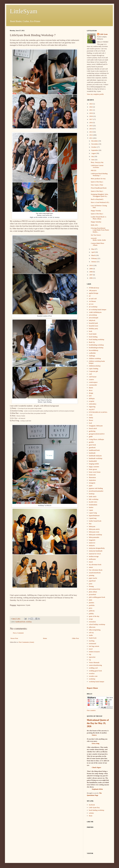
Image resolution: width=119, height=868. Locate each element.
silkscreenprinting (95, 630)
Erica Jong (96, 743)
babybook (92, 320)
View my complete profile (95, 94)
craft (90, 374)
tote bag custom (94, 646)
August (94, 153)
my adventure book (95, 565)
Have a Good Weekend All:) (100, 202)
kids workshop (94, 499)
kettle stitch (93, 497)
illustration (92, 477)
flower (91, 420)
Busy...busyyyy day (97, 162)
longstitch (92, 540)
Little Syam (104, 34)
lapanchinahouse (94, 515)
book (90, 331)
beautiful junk (93, 323)
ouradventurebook (95, 573)
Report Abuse (92, 688)
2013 (91, 132)
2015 (91, 126)
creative (91, 379)
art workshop (93, 307)
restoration (92, 622)
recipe (91, 619)
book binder (93, 334)
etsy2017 (92, 409)
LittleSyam (24, 11)
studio (91, 635)
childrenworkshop (95, 366)
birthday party (93, 328)
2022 (91, 107)
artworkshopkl (93, 318)
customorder (93, 385)
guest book (92, 445)
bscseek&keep (93, 350)
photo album (93, 592)
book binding (93, 337)
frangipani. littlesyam (96, 426)
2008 (91, 272)
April (93, 252)
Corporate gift (93, 371)
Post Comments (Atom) (26, 642)
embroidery (93, 404)
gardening (92, 431)
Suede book (93, 638)
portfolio (92, 605)
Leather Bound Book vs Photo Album (98, 218)
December (95, 141)
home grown (93, 469)
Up (90, 660)
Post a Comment (18, 633)
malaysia (92, 545)
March (94, 255)
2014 (91, 129)
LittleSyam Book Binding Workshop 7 (99, 174)
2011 (91, 138)
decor (91, 390)
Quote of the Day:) (97, 182)
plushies (92, 603)
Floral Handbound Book (99, 188)
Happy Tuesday (96, 211)
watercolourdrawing (95, 665)
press (91, 608)
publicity (92, 611)
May (93, 249)
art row (91, 304)
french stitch (93, 428)
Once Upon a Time (97, 185)
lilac (90, 524)
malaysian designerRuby (97, 548)
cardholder (92, 353)
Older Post (75, 638)
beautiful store (93, 326)
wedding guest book (95, 671)
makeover (92, 543)
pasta (91, 584)
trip (90, 654)
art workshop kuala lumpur (97, 310)
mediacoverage (94, 556)
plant (90, 600)
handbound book (20, 622)
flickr (91, 816)
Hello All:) (94, 225)
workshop (29, 622)
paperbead (92, 581)
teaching (92, 641)
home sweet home (95, 472)
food (90, 423)
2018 (91, 116)
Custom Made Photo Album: (97, 244)
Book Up (92, 342)
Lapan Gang (93, 513)
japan (91, 486)
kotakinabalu (93, 505)
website (91, 813)
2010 (91, 265)
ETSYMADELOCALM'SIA (98, 412)
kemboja (92, 494)
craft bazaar (93, 377)
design (91, 393)
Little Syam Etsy (94, 807)
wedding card (93, 668)
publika (91, 614)
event (91, 415)
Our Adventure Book (96, 570)
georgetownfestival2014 (97, 434)
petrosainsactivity (95, 589)
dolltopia (92, 398)
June (93, 160)
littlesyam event (94, 532)
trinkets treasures (94, 652)
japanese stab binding (96, 488)
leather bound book (95, 521)
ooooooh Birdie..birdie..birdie (98, 239)
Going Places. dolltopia (96, 439)
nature (91, 567)
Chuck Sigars (96, 767)
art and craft (93, 299)
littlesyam (92, 526)
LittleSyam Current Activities (97, 166)
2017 (91, 119)
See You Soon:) (96, 235)
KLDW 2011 (93, 502)
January (94, 262)
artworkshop (93, 315)
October (94, 147)
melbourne (92, 559)
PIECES (93, 170)
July (93, 156)
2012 (91, 135)
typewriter (92, 657)
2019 (91, 113)
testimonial (92, 643)
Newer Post (14, 638)
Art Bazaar (92, 301)
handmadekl (93, 461)
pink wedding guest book (97, 597)
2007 (91, 275)
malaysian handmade (96, 551)
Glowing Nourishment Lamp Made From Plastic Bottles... (100, 230)
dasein (91, 388)
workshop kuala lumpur (96, 682)
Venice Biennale (94, 662)
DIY (90, 396)
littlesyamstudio (94, 537)
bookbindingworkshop (96, 348)
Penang (91, 586)
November (95, 144)
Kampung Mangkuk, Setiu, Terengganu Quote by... (100, 195)
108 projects (93, 290)
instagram (92, 483)
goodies (91, 442)
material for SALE (95, 554)
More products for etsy (98, 179)
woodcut (92, 673)
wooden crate (93, 676)
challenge (92, 356)
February (94, 258)
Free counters (91, 710)
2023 (91, 104)
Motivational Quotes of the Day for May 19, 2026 (98, 723)
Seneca (94, 735)
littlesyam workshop (95, 535)
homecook (92, 475)
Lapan (91, 510)
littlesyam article (94, 529)
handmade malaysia (95, 456)
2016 (91, 123)
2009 (91, 269)
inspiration (92, 480)
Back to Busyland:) (97, 199)
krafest (91, 507)
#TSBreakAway (94, 288)
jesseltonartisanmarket (96, 491)
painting (92, 575)
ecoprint (92, 401)
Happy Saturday (96, 222)
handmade (92, 453)
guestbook (92, 447)
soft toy (91, 633)
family (91, 418)
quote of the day (94, 616)
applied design (93, 293)
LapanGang (93, 518)
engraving (92, 407)
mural (91, 562)
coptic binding (93, 369)
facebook (92, 805)
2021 (91, 110)
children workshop (95, 358)
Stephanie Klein (97, 789)
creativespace (93, 382)
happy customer (94, 467)
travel (91, 649)
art (90, 296)
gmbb (91, 437)
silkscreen (92, 627)
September (95, 150)
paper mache (93, 578)
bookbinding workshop (96, 345)
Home (45, 638)
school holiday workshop (97, 624)
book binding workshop (97, 339)
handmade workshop (96, 458)
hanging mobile (94, 464)
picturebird (92, 594)
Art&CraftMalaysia (95, 312)
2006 (91, 278)
